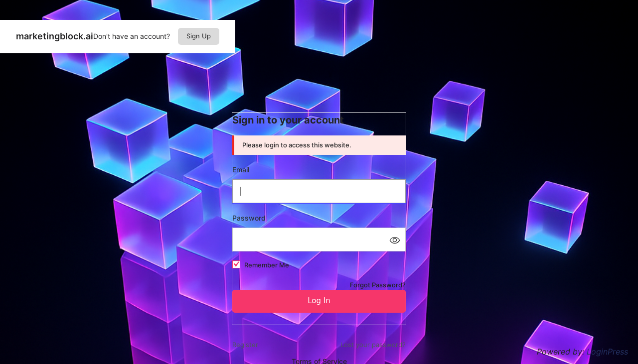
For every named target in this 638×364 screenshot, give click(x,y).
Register (245, 345)
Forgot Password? (378, 285)
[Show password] (394, 240)
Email (241, 170)
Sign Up (199, 36)
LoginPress (607, 352)
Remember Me (267, 265)
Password (249, 218)
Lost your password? (373, 345)
